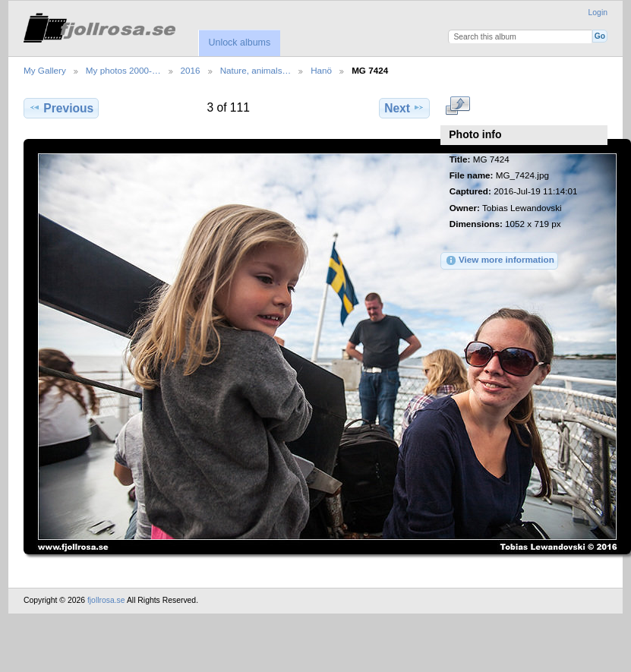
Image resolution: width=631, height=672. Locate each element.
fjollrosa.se (106, 600)
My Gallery (45, 70)
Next (404, 108)
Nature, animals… (256, 70)
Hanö (321, 70)
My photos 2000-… (123, 70)
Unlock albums (239, 43)
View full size (457, 106)
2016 (191, 70)
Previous (61, 108)
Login (598, 13)
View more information (500, 260)
